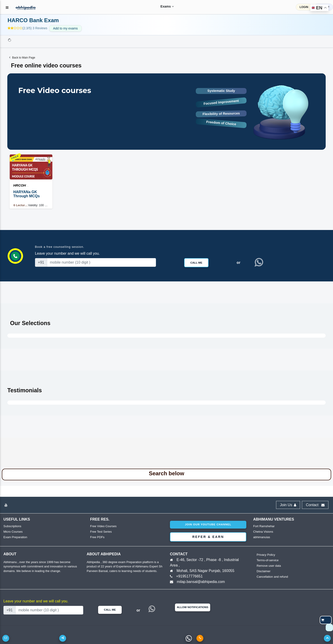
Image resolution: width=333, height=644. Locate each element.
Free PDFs (97, 537)
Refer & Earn (208, 537)
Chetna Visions (263, 532)
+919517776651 (189, 576)
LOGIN (304, 7)
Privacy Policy (266, 555)
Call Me (196, 263)
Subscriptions (12, 526)
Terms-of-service (268, 560)
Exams (163, 6)
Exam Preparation (15, 537)
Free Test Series (101, 532)
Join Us (288, 505)
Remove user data (269, 566)
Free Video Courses (103, 526)
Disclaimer (264, 571)
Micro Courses (13, 532)
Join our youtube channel (208, 524)
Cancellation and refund (272, 577)
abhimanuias (262, 537)
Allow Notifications (193, 607)
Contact (315, 505)
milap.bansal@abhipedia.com (201, 582)
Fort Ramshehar (264, 526)
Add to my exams (65, 28)
